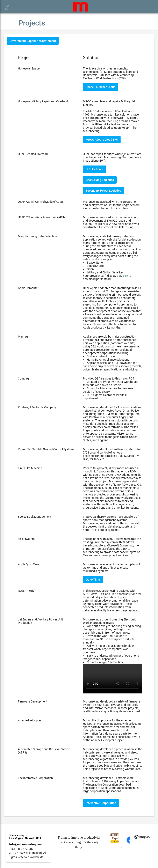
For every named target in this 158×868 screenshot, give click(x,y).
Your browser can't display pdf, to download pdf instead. (107, 277)
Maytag (23, 337)
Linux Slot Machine (30, 468)
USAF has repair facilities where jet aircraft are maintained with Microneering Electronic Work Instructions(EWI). (112, 157)
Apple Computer (28, 288)
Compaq (23, 378)
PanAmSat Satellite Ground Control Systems (46, 449)
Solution (91, 57)
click (125, 276)
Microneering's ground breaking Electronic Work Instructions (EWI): (113, 656)
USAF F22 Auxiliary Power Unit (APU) (41, 217)
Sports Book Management (35, 517)
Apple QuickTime (28, 564)
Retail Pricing (26, 591)
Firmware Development (33, 701)
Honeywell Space (29, 68)
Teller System (26, 539)
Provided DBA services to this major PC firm (113, 388)
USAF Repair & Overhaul (33, 154)
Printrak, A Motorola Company (37, 407)
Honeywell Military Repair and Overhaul (43, 101)
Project (25, 57)
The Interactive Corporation (35, 778)
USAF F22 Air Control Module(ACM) (40, 202)
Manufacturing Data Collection (37, 236)
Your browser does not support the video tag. (113, 679)
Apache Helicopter (30, 720)
